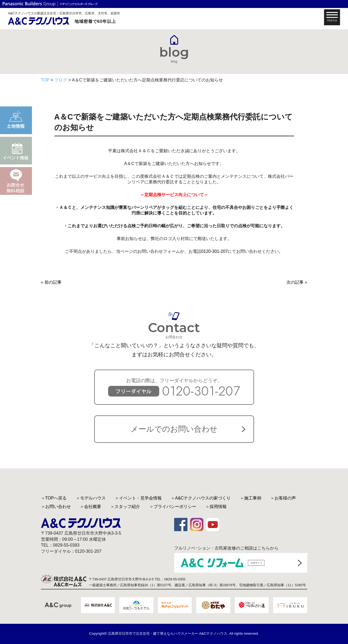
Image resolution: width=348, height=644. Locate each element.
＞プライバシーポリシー (173, 507)
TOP (45, 80)
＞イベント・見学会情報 (138, 498)
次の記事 (295, 282)
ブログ (61, 80)
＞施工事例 (251, 498)
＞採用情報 (216, 507)
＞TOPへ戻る (54, 498)
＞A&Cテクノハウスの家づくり (201, 498)
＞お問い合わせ (56, 507)
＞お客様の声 (283, 498)
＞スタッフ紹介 (125, 507)
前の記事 (53, 282)
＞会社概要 (91, 507)
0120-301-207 (215, 251)
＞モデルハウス (91, 498)
